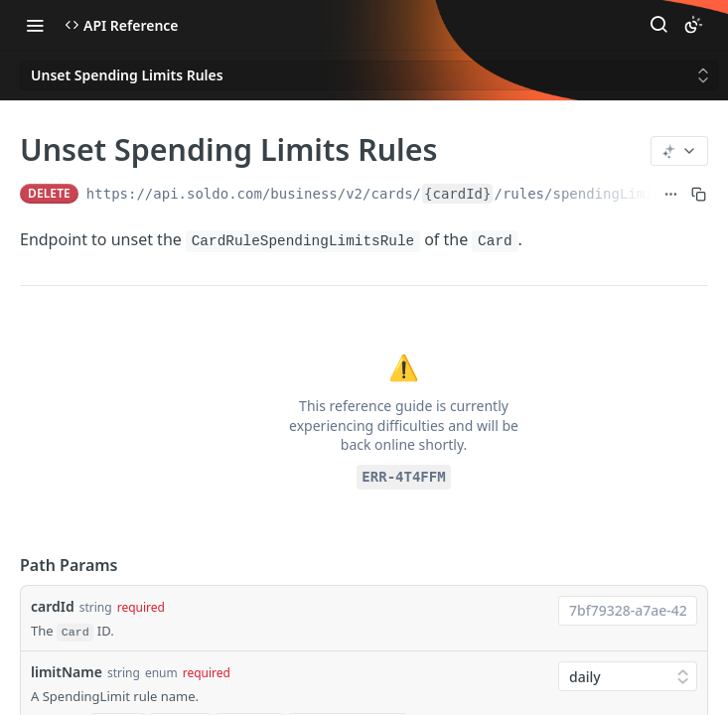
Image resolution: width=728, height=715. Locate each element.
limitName (67, 672)
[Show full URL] (671, 194)
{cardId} (457, 194)
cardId (53, 606)
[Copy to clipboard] (699, 194)
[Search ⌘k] (658, 25)
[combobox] (628, 611)
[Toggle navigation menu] (35, 25)
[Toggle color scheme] (693, 25)
